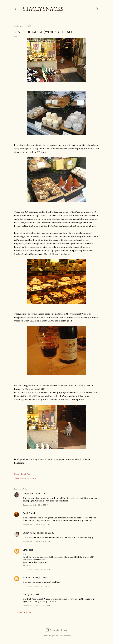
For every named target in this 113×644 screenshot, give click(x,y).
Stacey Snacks (43, 9)
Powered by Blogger (56, 630)
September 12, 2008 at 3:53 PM (36, 505)
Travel (35, 478)
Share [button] (17, 474)
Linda (26, 550)
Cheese (23, 478)
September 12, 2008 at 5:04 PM (36, 525)
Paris (29, 478)
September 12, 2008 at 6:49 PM (36, 542)
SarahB (27, 513)
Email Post (26, 474)
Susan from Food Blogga (36, 533)
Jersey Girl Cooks (32, 494)
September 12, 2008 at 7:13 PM (36, 586)
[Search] (97, 8)
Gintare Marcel (64, 636)
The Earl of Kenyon (33, 577)
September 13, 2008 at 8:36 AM (36, 606)
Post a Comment (23, 612)
